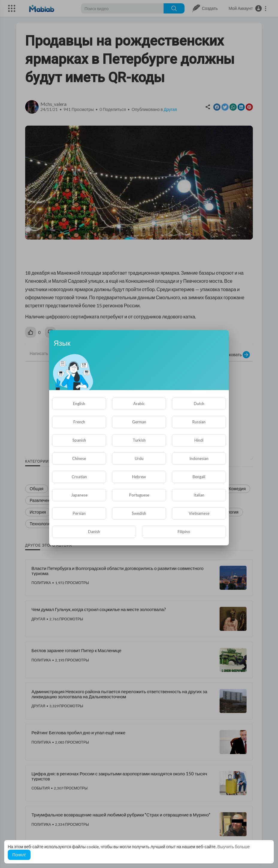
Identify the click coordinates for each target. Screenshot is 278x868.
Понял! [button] (19, 855)
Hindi (199, 440)
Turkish (139, 440)
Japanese (79, 495)
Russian (199, 422)
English (79, 404)
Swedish (139, 513)
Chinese (79, 458)
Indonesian (199, 458)
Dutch (199, 404)
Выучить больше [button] (234, 847)
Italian (199, 495)
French (79, 422)
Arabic (139, 404)
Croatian (79, 477)
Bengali (199, 477)
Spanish (79, 440)
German (139, 422)
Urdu (139, 458)
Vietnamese (199, 513)
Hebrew (139, 477)
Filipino (184, 532)
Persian (79, 513)
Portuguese (139, 495)
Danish (94, 532)
